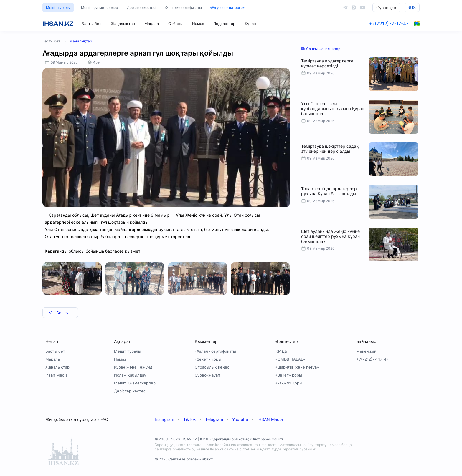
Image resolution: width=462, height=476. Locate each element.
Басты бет (91, 24)
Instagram (164, 419)
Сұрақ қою (387, 8)
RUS (412, 8)
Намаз (198, 24)
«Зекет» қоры (208, 359)
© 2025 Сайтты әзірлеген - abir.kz (184, 459)
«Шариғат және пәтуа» (297, 367)
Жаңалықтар (123, 24)
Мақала (152, 24)
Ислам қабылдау (130, 375)
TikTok (190, 419)
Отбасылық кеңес (212, 367)
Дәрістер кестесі (142, 8)
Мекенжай (366, 351)
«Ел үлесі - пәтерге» (227, 8)
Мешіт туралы (58, 8)
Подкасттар (224, 24)
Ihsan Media (56, 375)
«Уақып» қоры (289, 383)
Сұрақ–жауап (207, 375)
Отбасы (175, 24)
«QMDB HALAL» (290, 359)
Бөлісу (58, 313)
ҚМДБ (281, 351)
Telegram (214, 419)
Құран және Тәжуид (133, 367)
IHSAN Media (270, 419)
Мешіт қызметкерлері (100, 8)
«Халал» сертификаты (183, 8)
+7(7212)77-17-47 (389, 24)
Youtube (240, 419)
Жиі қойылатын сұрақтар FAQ (77, 419)
